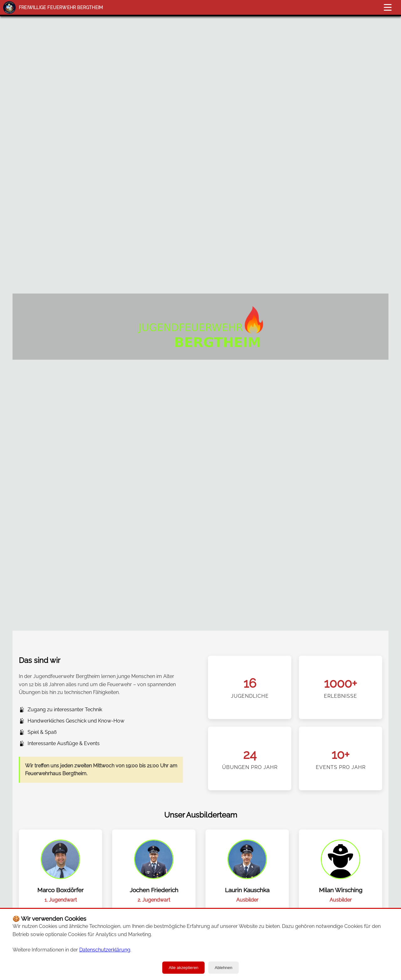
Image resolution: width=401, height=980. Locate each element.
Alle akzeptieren (183, 968)
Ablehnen (223, 968)
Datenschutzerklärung (105, 950)
